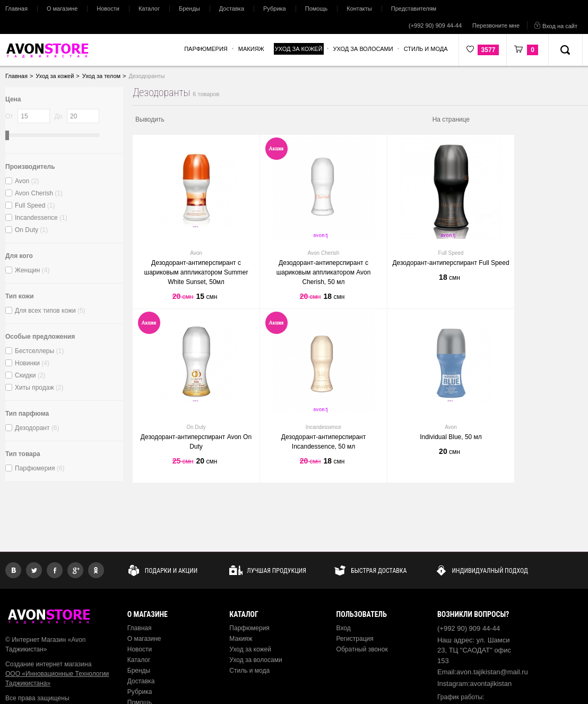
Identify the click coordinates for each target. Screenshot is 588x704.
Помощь (317, 8)
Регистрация (355, 639)
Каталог (149, 8)
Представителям (414, 8)
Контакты (359, 8)
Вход (344, 628)
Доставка (232, 8)
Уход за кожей (250, 649)
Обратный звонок (362, 649)
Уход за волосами (256, 660)
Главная (16, 8)
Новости (108, 8)
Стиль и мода (249, 671)
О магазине (62, 8)
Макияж (241, 639)
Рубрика (275, 8)
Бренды (189, 8)
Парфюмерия (249, 628)
